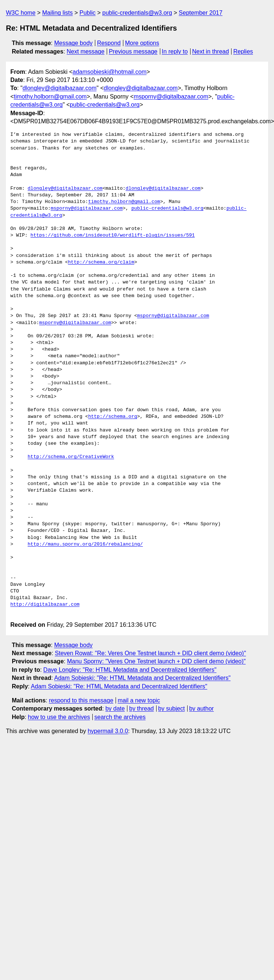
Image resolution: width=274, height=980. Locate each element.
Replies (243, 51)
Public (88, 13)
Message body (73, 43)
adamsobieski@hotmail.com (110, 72)
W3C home (21, 13)
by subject (171, 709)
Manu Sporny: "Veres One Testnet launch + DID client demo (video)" (156, 661)
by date (115, 709)
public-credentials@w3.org (137, 13)
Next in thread (210, 51)
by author (201, 709)
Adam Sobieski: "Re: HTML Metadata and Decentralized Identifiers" (143, 678)
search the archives (120, 717)
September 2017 (201, 13)
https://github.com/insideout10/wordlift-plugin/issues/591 (113, 235)
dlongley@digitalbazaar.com (59, 88)
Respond (109, 43)
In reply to (175, 51)
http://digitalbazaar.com (45, 605)
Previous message (133, 51)
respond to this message (81, 700)
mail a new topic (139, 700)
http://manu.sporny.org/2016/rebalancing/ (85, 544)
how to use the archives (59, 717)
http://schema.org (113, 417)
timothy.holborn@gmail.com (50, 97)
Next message (86, 51)
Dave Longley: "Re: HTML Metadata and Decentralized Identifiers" (130, 670)
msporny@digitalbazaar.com (171, 97)
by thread (142, 709)
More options (142, 43)
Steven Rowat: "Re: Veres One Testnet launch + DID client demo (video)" (151, 653)
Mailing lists (57, 13)
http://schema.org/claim (101, 262)
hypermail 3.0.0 (108, 731)
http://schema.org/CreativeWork (71, 457)
